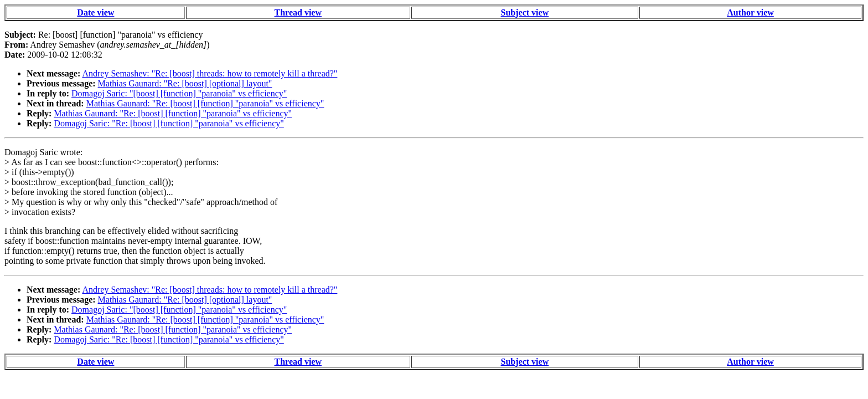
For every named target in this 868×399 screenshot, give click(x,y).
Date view (95, 12)
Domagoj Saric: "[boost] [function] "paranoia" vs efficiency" (179, 93)
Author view (750, 12)
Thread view (298, 12)
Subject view (525, 12)
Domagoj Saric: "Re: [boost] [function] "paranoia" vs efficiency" (169, 123)
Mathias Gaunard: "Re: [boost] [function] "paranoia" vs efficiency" (205, 103)
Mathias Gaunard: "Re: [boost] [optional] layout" (185, 83)
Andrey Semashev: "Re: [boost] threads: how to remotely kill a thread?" (210, 73)
